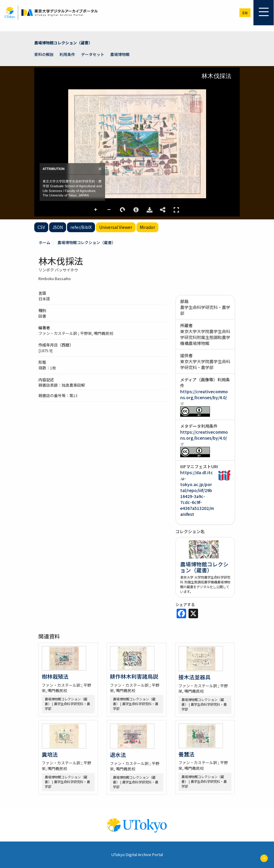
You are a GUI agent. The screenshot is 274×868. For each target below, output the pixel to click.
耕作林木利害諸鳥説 (134, 676)
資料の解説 (44, 54)
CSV (41, 227)
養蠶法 (186, 754)
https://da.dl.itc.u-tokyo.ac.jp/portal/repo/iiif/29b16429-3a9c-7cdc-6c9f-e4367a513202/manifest (197, 493)
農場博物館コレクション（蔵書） (63, 43)
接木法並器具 (194, 677)
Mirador (147, 227)
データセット (93, 54)
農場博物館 (120, 54)
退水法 (118, 755)
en (245, 13)
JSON (58, 227)
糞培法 (50, 754)
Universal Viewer (116, 227)
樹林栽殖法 (55, 676)
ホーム (45, 242)
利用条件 (67, 54)
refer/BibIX (81, 227)
